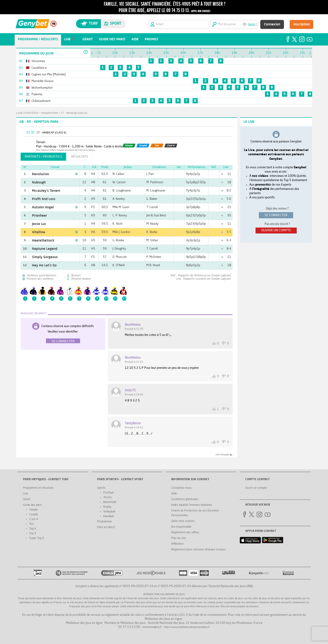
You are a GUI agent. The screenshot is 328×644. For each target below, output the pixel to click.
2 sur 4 (34, 519)
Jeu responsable (181, 527)
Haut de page (222, 455)
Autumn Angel (43, 207)
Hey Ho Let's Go (44, 265)
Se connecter (63, 341)
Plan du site (179, 538)
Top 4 (33, 529)
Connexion (272, 24)
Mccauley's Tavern (46, 191)
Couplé (34, 515)
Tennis (108, 498)
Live (26, 494)
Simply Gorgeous (45, 257)
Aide (174, 494)
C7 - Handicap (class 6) (74, 113)
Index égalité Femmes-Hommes (192, 505)
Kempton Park (50, 113)
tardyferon (133, 423)
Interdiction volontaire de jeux (164, 595)
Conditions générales (185, 499)
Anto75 (130, 390)
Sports (101, 488)
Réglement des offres (185, 533)
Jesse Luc (39, 224)
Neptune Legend (45, 249)
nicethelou (133, 325)
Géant (27, 499)
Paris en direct (106, 527)
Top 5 (33, 534)
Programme (104, 522)
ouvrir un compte (276, 230)
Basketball (110, 502)
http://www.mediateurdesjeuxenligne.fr (187, 627)
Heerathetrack (43, 241)
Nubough (39, 183)
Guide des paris (32, 505)
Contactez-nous (181, 488)
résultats (80, 157)
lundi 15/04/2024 (27, 113)
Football (108, 493)
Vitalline (38, 232)
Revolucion (40, 174)
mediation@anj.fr (152, 627)
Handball (109, 516)
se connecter (276, 215)
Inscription (302, 24)
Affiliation (177, 544)
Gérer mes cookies (183, 521)
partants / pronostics (43, 157)
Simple (33, 510)
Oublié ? (252, 25)
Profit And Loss (44, 199)
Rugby (107, 507)
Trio (31, 524)
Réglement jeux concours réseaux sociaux (198, 550)
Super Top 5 (37, 538)
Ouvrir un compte (256, 488)
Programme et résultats (38, 488)
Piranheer (39, 216)
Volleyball (109, 512)
